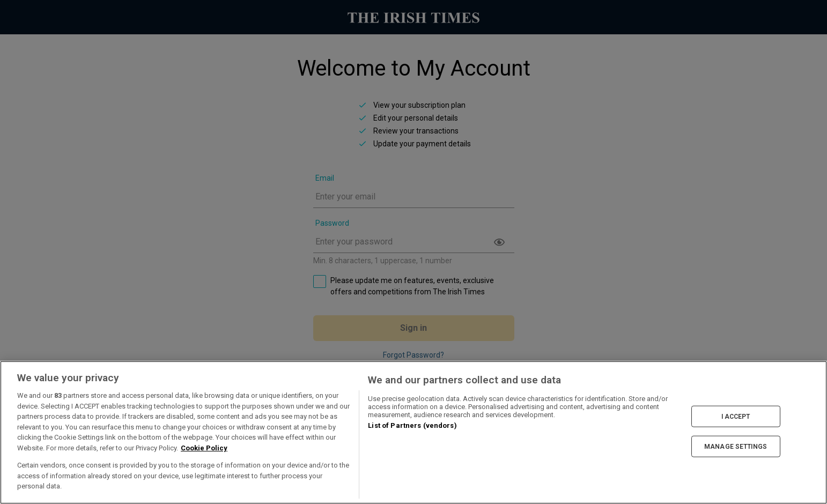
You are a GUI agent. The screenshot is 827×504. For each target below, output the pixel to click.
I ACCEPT (736, 416)
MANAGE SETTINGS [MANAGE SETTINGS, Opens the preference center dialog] (736, 447)
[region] (413, 432)
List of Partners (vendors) (412, 425)
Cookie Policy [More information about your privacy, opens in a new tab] (204, 448)
